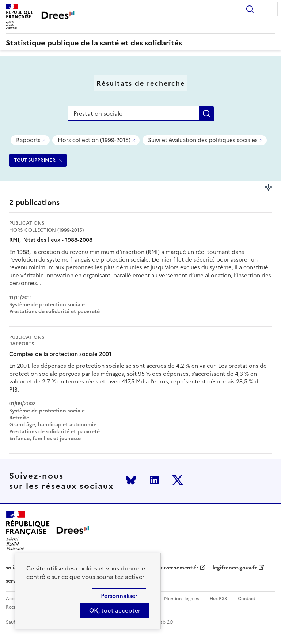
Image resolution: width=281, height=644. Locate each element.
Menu (270, 9)
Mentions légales (181, 599)
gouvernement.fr (177, 568)
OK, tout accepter (115, 610)
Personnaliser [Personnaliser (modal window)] (119, 596)
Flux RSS (218, 599)
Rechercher (250, 9)
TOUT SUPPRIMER (35, 160)
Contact (247, 599)
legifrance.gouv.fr (235, 568)
